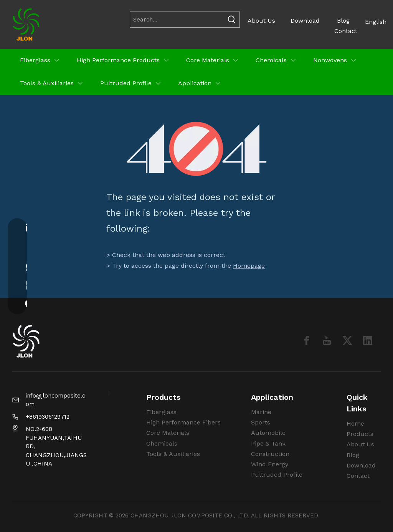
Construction (270, 454)
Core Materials (168, 433)
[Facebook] (307, 341)
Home (355, 423)
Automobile (268, 433)
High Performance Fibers (183, 422)
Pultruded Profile (277, 475)
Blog (343, 21)
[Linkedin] (368, 341)
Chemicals (162, 443)
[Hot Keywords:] (232, 20)
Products (360, 434)
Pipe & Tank (268, 443)
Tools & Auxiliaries (173, 454)
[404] (197, 149)
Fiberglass (161, 412)
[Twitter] (347, 341)
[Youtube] (327, 341)
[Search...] (177, 20)
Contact (346, 31)
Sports (261, 422)
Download (305, 21)
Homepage (249, 266)
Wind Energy (270, 464)
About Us (261, 21)
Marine (261, 412)
